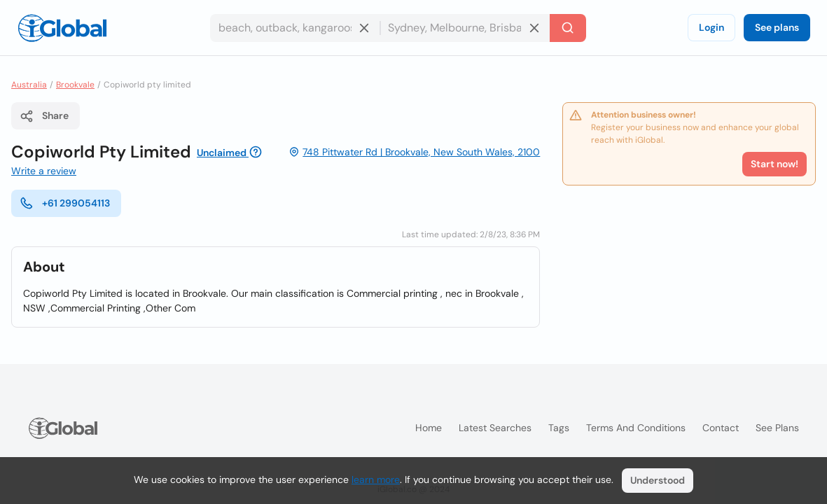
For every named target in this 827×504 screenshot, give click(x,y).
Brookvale (75, 85)
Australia (29, 85)
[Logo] (62, 28)
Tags (559, 428)
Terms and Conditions (636, 428)
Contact (721, 428)
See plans (777, 27)
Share (44, 116)
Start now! (774, 164)
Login (711, 27)
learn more (376, 479)
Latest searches (495, 428)
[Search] (568, 28)
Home (429, 428)
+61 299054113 (65, 203)
